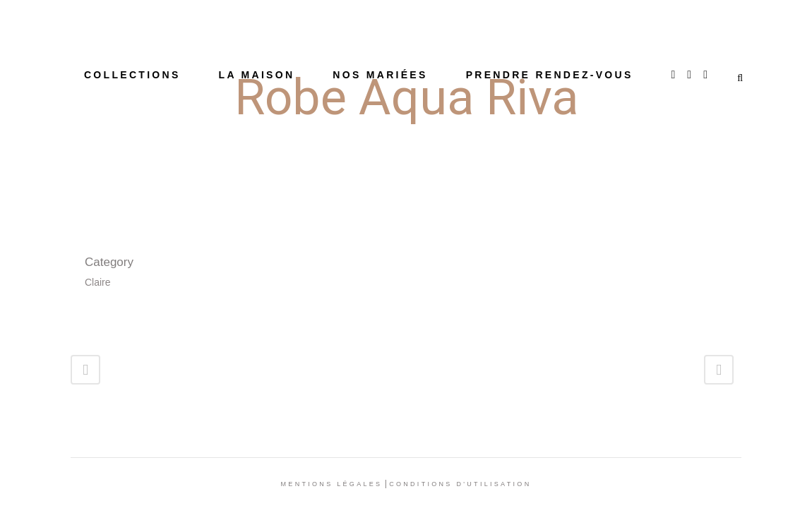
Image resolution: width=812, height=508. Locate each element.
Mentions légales (332, 484)
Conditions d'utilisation (460, 484)
